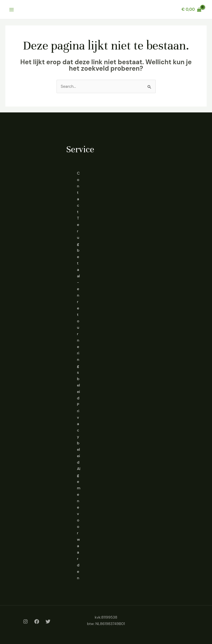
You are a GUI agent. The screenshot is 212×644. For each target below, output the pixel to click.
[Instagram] (25, 622)
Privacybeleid (78, 433)
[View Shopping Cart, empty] (191, 10)
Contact (78, 192)
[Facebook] (37, 622)
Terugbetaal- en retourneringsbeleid (78, 308)
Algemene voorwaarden (79, 523)
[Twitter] (48, 622)
